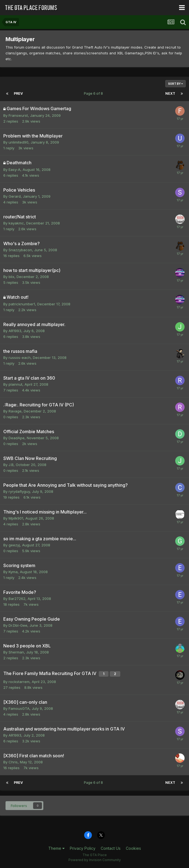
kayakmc (16, 223)
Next (170, 93)
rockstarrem (19, 682)
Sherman (16, 652)
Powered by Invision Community (95, 860)
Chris (13, 762)
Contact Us (111, 848)
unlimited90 (18, 142)
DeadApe (17, 438)
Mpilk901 (16, 518)
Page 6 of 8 (94, 93)
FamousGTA (19, 708)
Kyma (13, 572)
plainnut (15, 384)
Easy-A (14, 170)
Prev (18, 93)
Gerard (15, 196)
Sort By (175, 84)
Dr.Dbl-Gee (18, 625)
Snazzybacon (20, 250)
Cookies (133, 848)
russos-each (20, 358)
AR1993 (15, 331)
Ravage (15, 411)
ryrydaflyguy (19, 491)
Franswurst (18, 115)
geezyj (14, 545)
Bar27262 (17, 599)
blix (11, 277)
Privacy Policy (83, 848)
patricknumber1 (22, 304)
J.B (11, 465)
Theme (56, 848)
